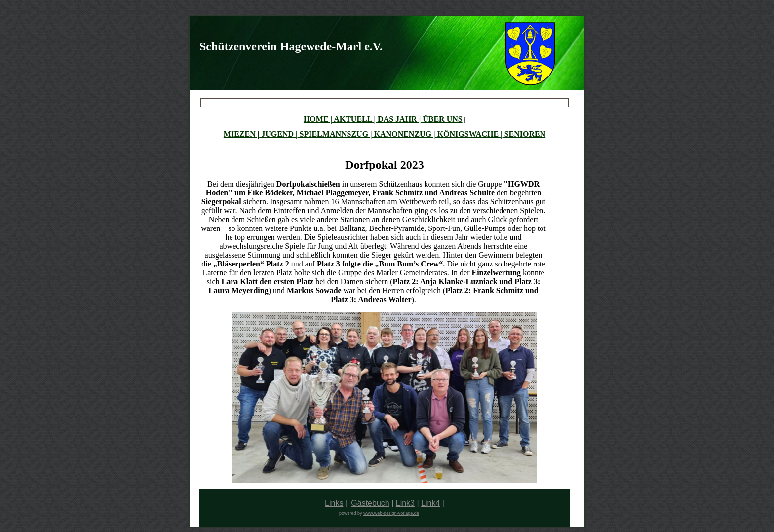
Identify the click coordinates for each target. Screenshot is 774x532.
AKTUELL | (354, 119)
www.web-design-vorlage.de (391, 513)
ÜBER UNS (441, 119)
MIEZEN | (241, 134)
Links (334, 503)
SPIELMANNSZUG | (335, 134)
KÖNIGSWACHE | (469, 134)
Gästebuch (370, 503)
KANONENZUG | (404, 134)
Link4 (430, 503)
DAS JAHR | (398, 119)
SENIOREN (524, 134)
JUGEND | (278, 134)
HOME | (318, 119)
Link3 (405, 503)
